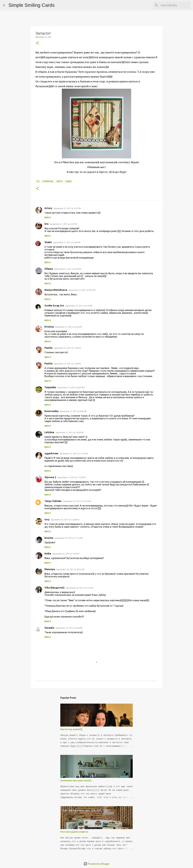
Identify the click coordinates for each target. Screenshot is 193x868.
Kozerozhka (51, 411)
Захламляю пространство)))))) (76, 781)
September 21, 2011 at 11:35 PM (74, 454)
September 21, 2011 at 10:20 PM (69, 432)
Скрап (69, 181)
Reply (48, 217)
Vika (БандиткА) (55, 588)
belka (48, 554)
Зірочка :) (50, 477)
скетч (59, 181)
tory (47, 519)
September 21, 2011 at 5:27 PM (67, 208)
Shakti (48, 242)
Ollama (49, 269)
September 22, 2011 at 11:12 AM (69, 538)
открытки (48, 181)
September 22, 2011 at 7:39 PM (66, 554)
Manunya (50, 569)
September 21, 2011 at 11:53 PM (71, 477)
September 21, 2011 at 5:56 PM (67, 269)
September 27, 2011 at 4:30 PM (69, 628)
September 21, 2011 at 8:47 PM (71, 387)
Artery (48, 208)
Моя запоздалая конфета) (74, 832)
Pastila (48, 348)
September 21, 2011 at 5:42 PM (67, 242)
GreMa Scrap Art (54, 306)
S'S (38, 181)
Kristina (49, 327)
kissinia (49, 538)
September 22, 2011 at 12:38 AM (65, 520)
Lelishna (49, 432)
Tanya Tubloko (53, 501)
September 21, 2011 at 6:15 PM (79, 306)
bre (47, 224)
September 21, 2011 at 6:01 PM (82, 290)
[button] (37, 43)
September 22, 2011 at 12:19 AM (77, 501)
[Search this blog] (175, 5)
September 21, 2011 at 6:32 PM (68, 327)
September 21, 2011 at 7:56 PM (67, 348)
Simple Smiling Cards (32, 5)
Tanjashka (50, 387)
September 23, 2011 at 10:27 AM (70, 569)
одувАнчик (51, 453)
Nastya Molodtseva (56, 290)
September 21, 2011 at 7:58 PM (67, 364)
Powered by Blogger (96, 864)
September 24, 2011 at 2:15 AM (79, 588)
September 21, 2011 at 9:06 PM (73, 411)
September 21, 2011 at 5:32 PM (63, 224)
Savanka (49, 628)
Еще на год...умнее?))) (71, 729)
